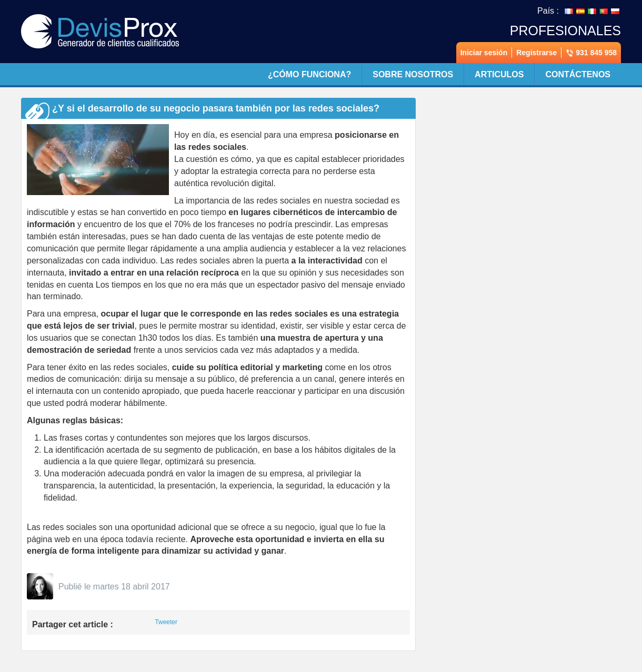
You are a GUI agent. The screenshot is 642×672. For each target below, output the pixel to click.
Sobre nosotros (413, 74)
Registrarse (536, 53)
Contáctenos (578, 74)
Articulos (499, 74)
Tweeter (166, 622)
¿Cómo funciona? (309, 74)
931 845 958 (591, 53)
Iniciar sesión (484, 53)
